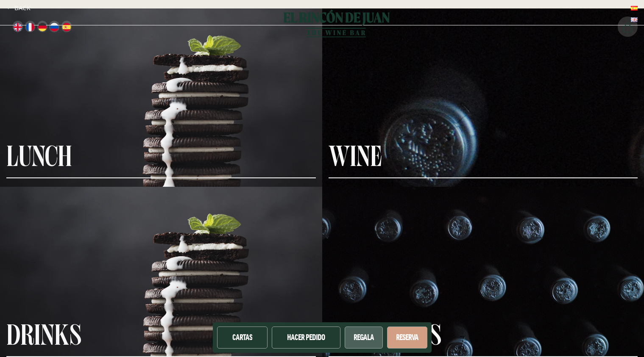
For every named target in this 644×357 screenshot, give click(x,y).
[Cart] (628, 27)
